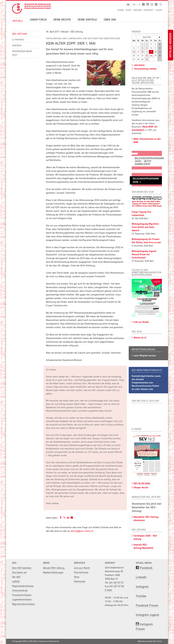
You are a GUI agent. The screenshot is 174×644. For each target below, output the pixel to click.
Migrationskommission (24, 604)
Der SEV (16, 577)
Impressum (43, 641)
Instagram (142, 587)
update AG (152, 641)
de (128, 5)
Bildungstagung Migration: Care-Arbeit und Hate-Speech (145, 227)
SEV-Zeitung (20, 34)
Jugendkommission (22, 600)
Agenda (17, 46)
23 (147, 56)
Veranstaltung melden (145, 69)
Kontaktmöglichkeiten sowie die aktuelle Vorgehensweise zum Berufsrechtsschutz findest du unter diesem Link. (146, 383)
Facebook (146, 568)
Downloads (80, 582)
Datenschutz (54, 641)
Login (159, 10)
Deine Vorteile (87, 20)
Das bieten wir (19, 573)
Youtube (141, 596)
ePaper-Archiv (141, 488)
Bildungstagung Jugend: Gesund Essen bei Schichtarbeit (144, 255)
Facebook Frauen (147, 606)
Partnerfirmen (81, 573)
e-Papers (18, 40)
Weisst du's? (140, 338)
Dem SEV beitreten (22, 568)
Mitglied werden (170, 45)
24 (151, 56)
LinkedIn (141, 577)
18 (155, 52)
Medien (138, 10)
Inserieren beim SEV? (22, 53)
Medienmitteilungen (53, 573)
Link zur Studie (141, 322)
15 (143, 52)
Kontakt (149, 10)
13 (134, 52)
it (140, 5)
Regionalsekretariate (23, 586)
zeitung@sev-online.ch (82, 531)
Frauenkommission (22, 595)
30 (147, 60)
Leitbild (16, 582)
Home (121, 10)
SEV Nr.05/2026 (142, 484)
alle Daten (139, 65)
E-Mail (108, 590)
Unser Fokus (38, 20)
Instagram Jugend (147, 615)
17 (151, 52)
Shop (129, 10)
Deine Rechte (62, 20)
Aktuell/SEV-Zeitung (54, 568)
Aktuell (18, 21)
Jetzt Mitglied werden (145, 356)
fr (134, 5)
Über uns (110, 20)
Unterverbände (20, 591)
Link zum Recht (82, 568)
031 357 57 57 (116, 583)
